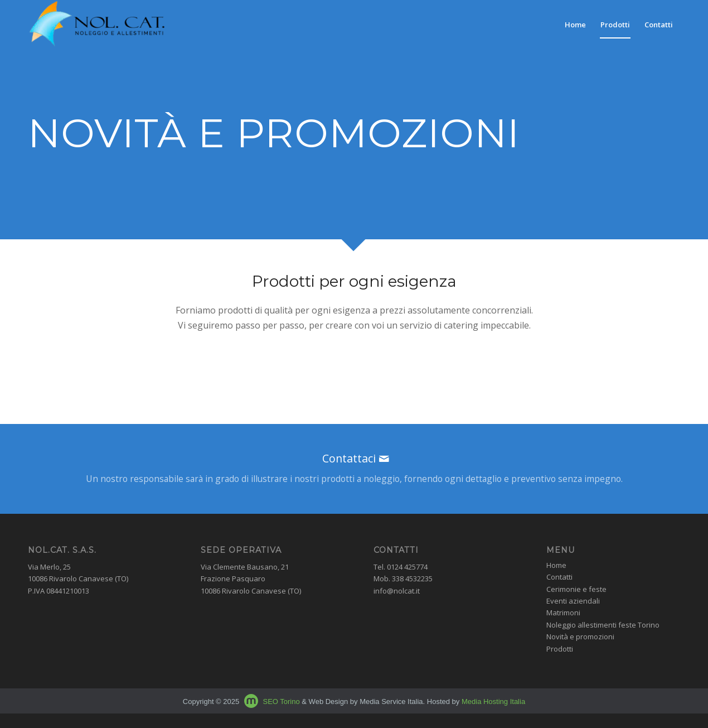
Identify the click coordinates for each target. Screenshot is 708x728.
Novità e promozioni (580, 637)
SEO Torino (281, 702)
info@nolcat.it (397, 591)
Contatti (559, 577)
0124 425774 (407, 567)
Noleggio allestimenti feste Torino (603, 625)
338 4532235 (412, 578)
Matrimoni (563, 613)
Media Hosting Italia (493, 702)
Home (556, 565)
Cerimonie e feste (576, 589)
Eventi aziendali (573, 601)
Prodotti (560, 649)
